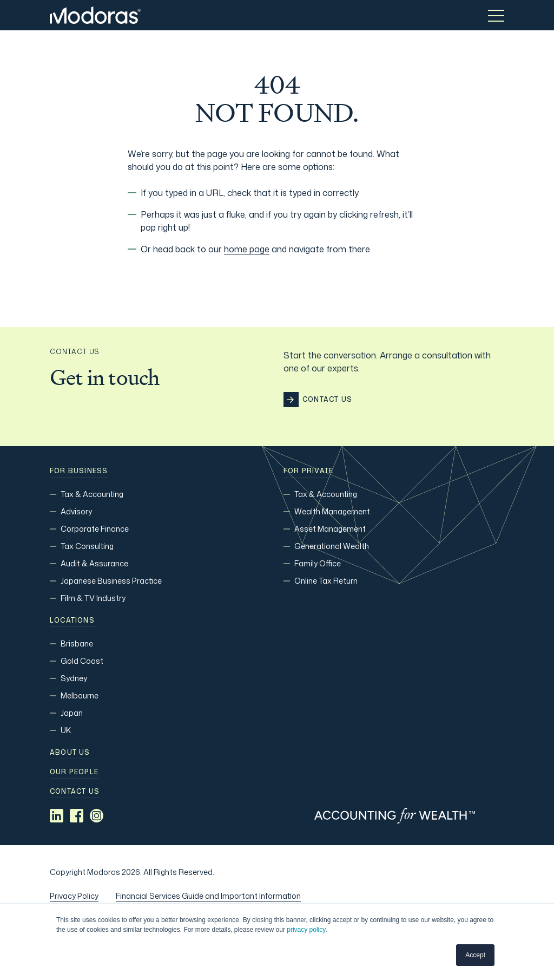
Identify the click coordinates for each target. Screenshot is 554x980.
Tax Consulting (87, 546)
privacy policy (306, 930)
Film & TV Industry (93, 598)
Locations (72, 620)
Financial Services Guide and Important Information (208, 896)
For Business (79, 471)
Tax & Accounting (92, 494)
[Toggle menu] (496, 15)
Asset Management (330, 529)
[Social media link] (57, 816)
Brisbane (77, 643)
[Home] (95, 15)
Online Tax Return (326, 581)
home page (247, 249)
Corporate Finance (95, 529)
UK (66, 730)
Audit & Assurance (94, 563)
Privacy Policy (74, 896)
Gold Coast (82, 661)
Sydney (74, 678)
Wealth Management (332, 511)
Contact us (75, 792)
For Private (308, 471)
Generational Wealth (332, 546)
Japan (72, 713)
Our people (74, 772)
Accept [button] (475, 955)
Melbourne (80, 695)
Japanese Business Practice (111, 581)
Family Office (318, 563)
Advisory (76, 511)
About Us (70, 753)
